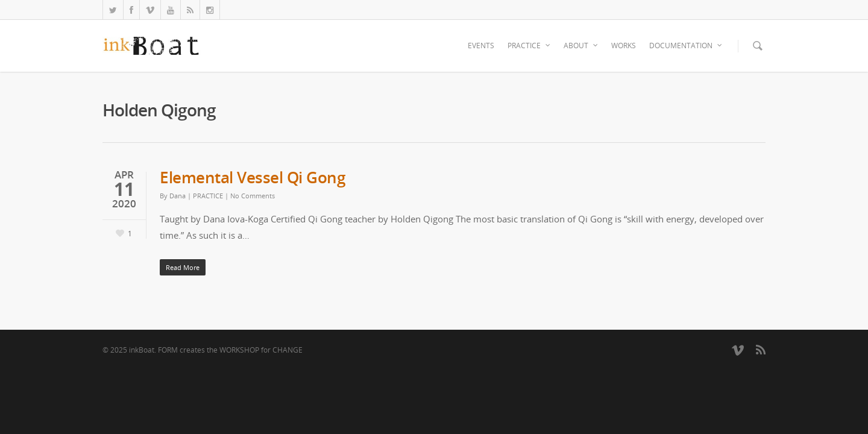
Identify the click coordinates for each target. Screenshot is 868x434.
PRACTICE (530, 46)
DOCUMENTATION (686, 46)
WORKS (624, 46)
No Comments (253, 196)
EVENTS (481, 46)
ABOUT (581, 46)
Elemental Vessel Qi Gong (252, 177)
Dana (178, 196)
